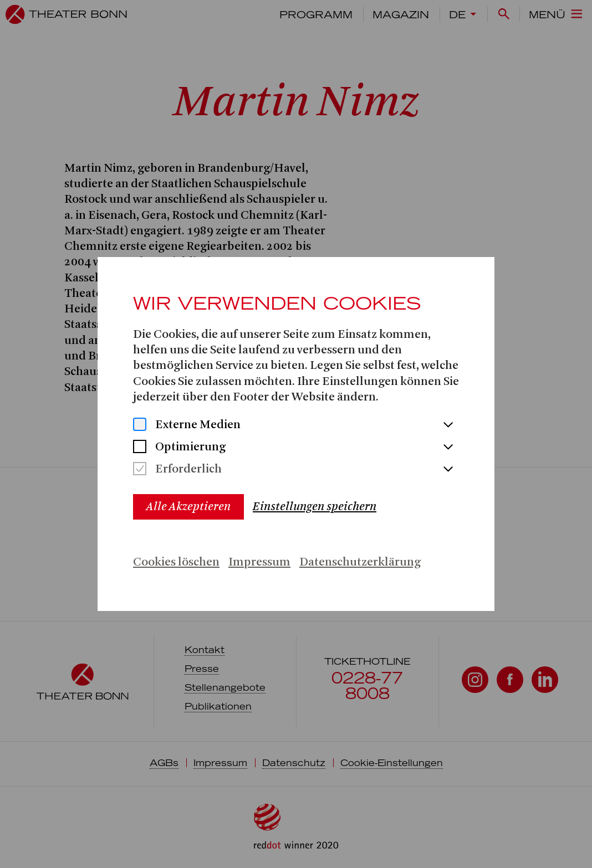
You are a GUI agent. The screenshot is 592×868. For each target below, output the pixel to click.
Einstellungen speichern (315, 507)
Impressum (259, 563)
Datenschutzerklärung (360, 563)
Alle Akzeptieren (188, 507)
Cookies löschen (176, 563)
